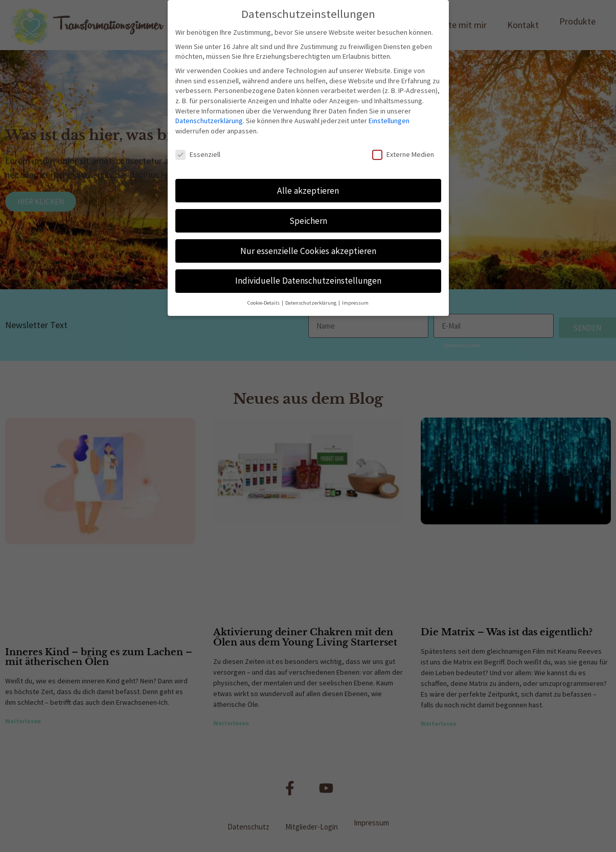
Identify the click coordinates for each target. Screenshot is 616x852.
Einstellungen (389, 121)
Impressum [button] (355, 303)
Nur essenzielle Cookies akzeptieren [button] (308, 251)
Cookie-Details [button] (264, 303)
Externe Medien (403, 155)
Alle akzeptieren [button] (308, 191)
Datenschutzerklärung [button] (311, 303)
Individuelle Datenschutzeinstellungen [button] (308, 281)
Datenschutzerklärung (209, 121)
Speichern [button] (308, 221)
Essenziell (198, 155)
